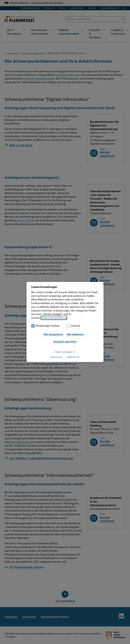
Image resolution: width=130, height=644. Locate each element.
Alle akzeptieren (53, 334)
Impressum (56, 357)
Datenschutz (73, 357)
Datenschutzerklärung (54, 318)
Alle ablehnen (75, 334)
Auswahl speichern (65, 342)
